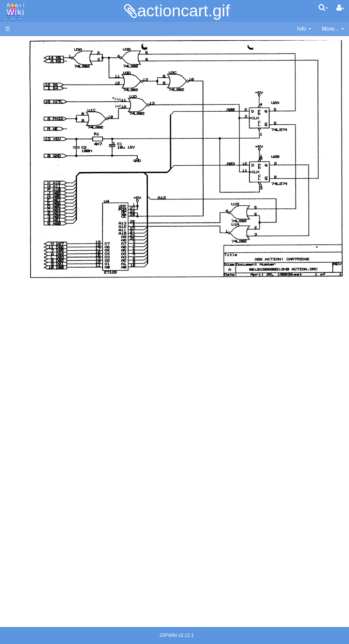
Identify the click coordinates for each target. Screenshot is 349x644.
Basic (25, 182)
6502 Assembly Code (44, 326)
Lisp (24, 221)
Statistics (16, 572)
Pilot (24, 253)
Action (26, 167)
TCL (24, 276)
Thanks (14, 556)
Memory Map (21, 90)
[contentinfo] (304, 29)
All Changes (20, 124)
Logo (25, 229)
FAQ (11, 136)
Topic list (16, 101)
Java (25, 213)
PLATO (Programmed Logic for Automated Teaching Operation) (31, 421)
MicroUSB (17, 113)
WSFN (27, 284)
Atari (14, 10)
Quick (26, 268)
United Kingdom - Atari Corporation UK (40, 537)
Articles (14, 44)
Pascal (27, 245)
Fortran (28, 206)
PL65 (25, 260)
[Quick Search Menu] (323, 7)
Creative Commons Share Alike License (34, 603)
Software (16, 67)
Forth (25, 198)
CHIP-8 (28, 291)
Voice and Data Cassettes (36, 363)
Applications (20, 78)
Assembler (32, 175)
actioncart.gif (183, 11)
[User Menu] (340, 8)
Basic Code (33, 334)
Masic (26, 237)
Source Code (35, 318)
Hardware (17, 55)
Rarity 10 (16, 564)
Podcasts (16, 440)
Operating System (41, 310)
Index (12, 148)
